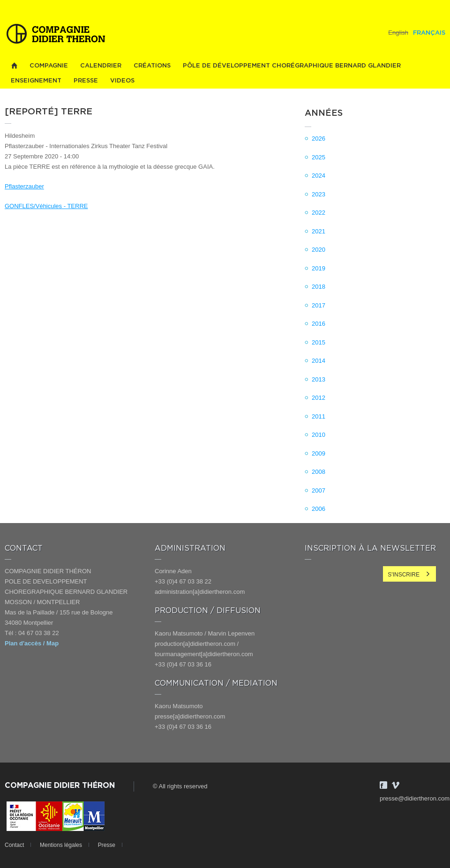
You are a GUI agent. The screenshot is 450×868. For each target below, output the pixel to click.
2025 (319, 157)
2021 (319, 231)
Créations (152, 66)
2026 (319, 138)
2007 (319, 490)
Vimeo (396, 785)
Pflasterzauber (24, 186)
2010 (319, 435)
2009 (319, 453)
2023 (319, 194)
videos (122, 81)
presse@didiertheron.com (415, 798)
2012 (319, 398)
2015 (319, 342)
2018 (319, 287)
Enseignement (36, 81)
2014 (319, 361)
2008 (319, 472)
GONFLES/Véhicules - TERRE (46, 206)
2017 (319, 305)
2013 (319, 379)
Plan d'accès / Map (32, 643)
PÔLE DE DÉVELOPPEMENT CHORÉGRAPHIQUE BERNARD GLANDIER (292, 66)
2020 (319, 250)
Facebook (383, 785)
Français (429, 33)
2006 (319, 509)
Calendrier (101, 66)
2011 (319, 416)
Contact (14, 845)
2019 (319, 268)
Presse (86, 81)
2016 (319, 324)
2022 (319, 213)
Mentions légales (61, 845)
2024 (319, 176)
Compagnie (49, 66)
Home (14, 66)
